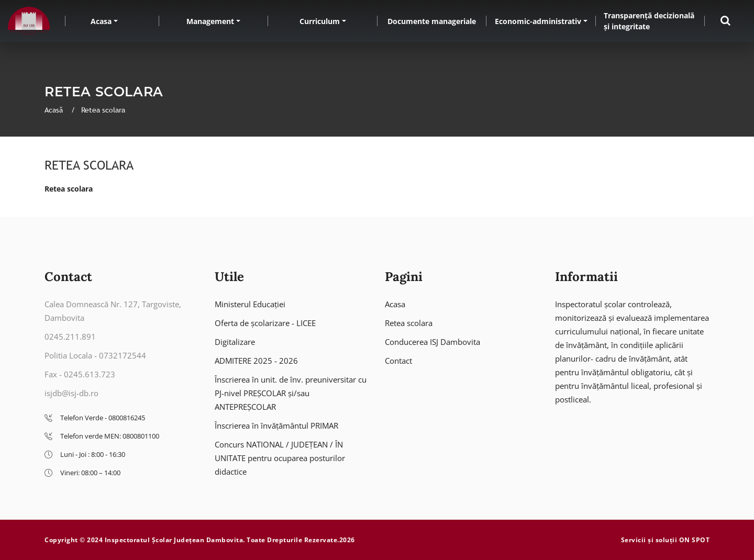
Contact (398, 361)
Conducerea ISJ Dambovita (433, 342)
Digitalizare (235, 342)
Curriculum (320, 21)
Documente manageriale (432, 21)
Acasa (101, 21)
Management (210, 21)
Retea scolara (69, 189)
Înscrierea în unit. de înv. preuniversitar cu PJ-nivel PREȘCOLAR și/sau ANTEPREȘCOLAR (291, 393)
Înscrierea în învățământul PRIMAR (276, 425)
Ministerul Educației (250, 304)
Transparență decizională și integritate (649, 21)
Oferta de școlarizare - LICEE (265, 323)
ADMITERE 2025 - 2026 (256, 361)
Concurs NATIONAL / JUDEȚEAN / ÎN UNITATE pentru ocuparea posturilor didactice (280, 458)
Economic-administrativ (538, 21)
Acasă (55, 110)
